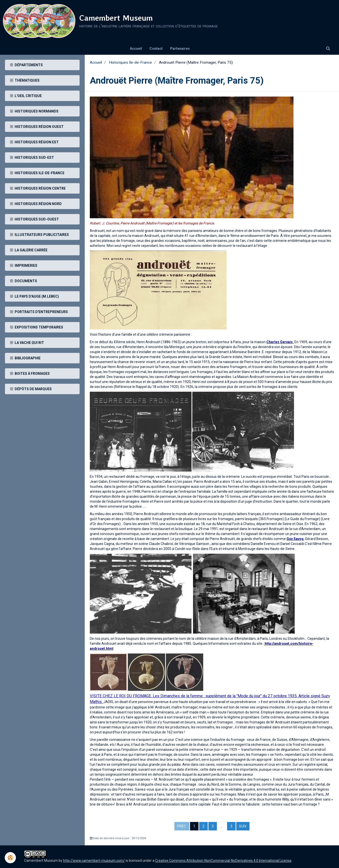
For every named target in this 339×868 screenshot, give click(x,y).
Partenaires (180, 49)
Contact (156, 49)
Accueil (136, 49)
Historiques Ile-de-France (130, 62)
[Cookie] (11, 858)
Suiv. (243, 826)
